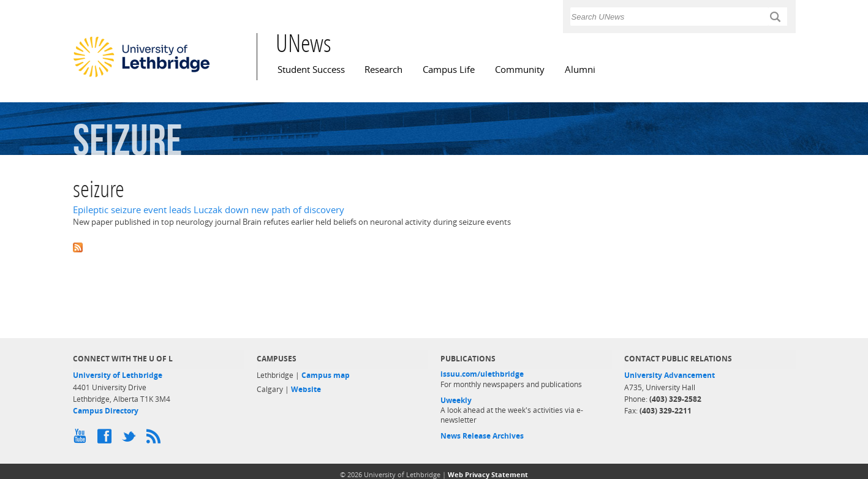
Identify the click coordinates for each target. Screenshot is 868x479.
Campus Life (449, 70)
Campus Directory (106, 411)
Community (520, 70)
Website (306, 389)
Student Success (311, 70)
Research (383, 70)
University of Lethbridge (118, 375)
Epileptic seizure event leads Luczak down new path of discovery (209, 210)
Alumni (580, 70)
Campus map (326, 375)
